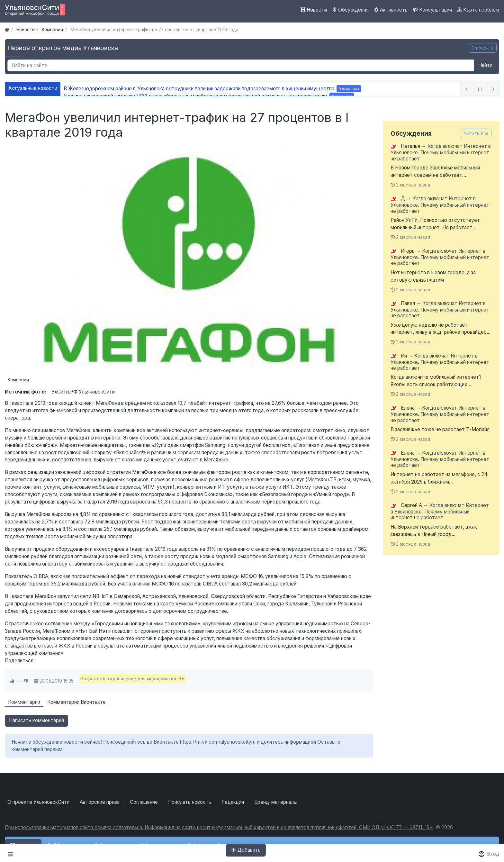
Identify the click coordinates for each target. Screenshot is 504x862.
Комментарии (24, 702)
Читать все (476, 133)
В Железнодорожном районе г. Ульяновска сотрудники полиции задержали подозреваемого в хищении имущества (212, 89)
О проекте (483, 48)
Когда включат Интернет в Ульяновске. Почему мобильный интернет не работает (441, 153)
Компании (18, 380)
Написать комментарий (36, 720)
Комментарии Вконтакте (76, 702)
